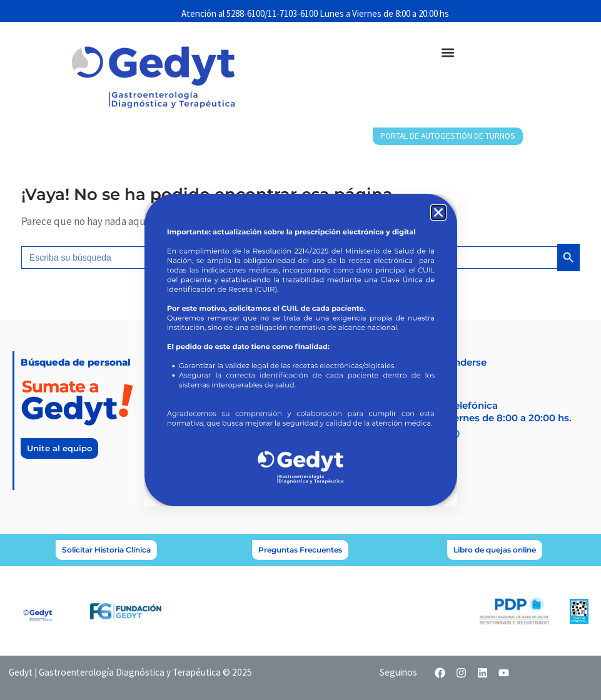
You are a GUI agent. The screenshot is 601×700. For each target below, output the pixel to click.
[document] (300, 350)
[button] (438, 212)
